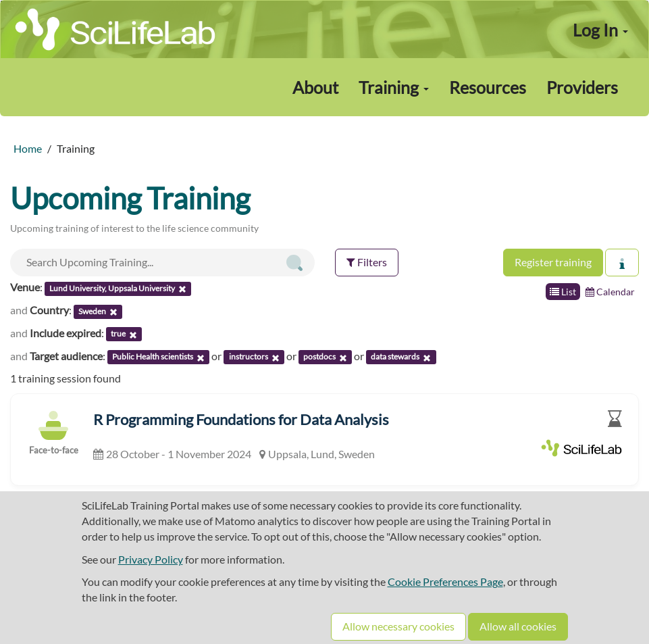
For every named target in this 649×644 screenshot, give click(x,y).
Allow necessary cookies (398, 626)
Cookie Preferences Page (445, 581)
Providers (582, 87)
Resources (488, 87)
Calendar (610, 292)
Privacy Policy (151, 559)
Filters (367, 262)
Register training (553, 262)
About (315, 87)
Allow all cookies (518, 626)
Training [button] (394, 87)
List (563, 292)
